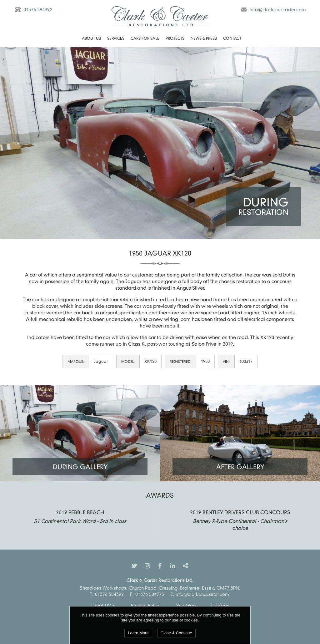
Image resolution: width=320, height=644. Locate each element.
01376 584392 (38, 9)
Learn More (138, 633)
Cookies (220, 605)
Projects (175, 38)
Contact (232, 38)
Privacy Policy (146, 605)
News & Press (204, 38)
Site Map (186, 605)
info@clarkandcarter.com (278, 9)
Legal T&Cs (103, 605)
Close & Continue (176, 633)
